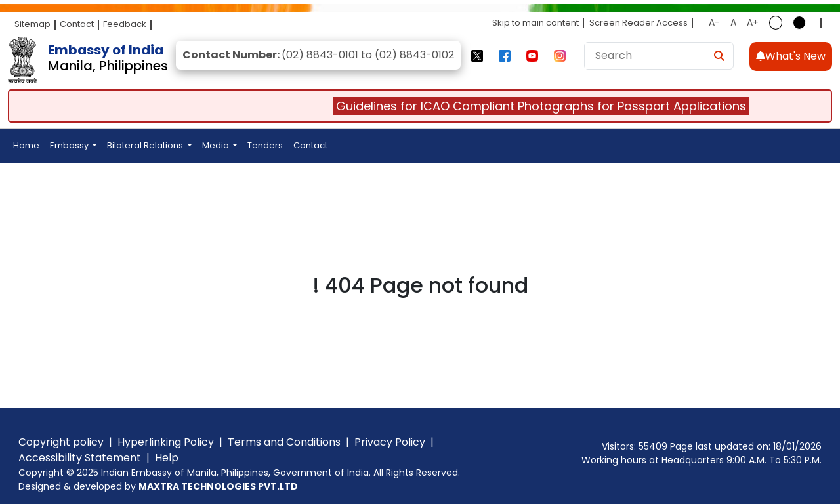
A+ (753, 22)
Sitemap (32, 24)
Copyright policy (61, 442)
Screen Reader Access (639, 23)
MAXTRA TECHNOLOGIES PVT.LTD (218, 486)
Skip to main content (535, 23)
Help (167, 458)
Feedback (125, 24)
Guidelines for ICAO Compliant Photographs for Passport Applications (547, 106)
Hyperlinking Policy (166, 442)
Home (26, 145)
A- (714, 22)
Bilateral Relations (146, 145)
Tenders (265, 145)
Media (217, 145)
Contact (77, 24)
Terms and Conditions (284, 442)
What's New (791, 56)
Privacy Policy (390, 442)
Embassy (70, 145)
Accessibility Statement (80, 458)
